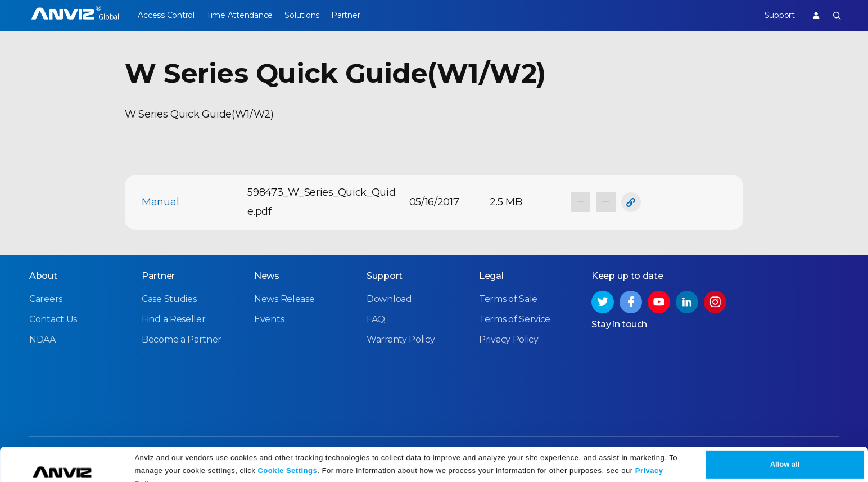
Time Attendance (245, 15)
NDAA (42, 339)
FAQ (376, 319)
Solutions (313, 15)
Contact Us (53, 319)
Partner (363, 15)
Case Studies (169, 299)
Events (269, 319)
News (267, 276)
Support (774, 15)
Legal (491, 276)
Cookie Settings (287, 455)
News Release (284, 299)
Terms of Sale (508, 299)
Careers (46, 299)
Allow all (785, 450)
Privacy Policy (509, 339)
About (43, 276)
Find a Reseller (174, 319)
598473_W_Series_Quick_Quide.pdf (321, 202)
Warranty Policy (401, 339)
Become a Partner (182, 339)
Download (389, 299)
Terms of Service (515, 319)
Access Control (166, 15)
